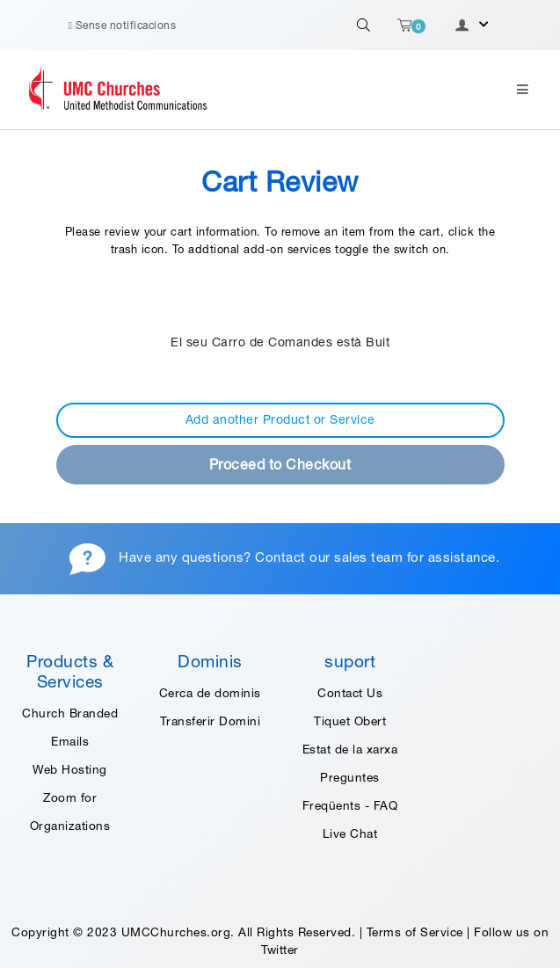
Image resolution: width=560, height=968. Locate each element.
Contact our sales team (329, 557)
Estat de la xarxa (350, 749)
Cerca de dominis (210, 693)
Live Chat (350, 833)
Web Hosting (70, 769)
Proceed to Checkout (280, 464)
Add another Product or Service (280, 419)
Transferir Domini (211, 721)
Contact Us (350, 693)
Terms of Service (415, 932)
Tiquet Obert (350, 721)
